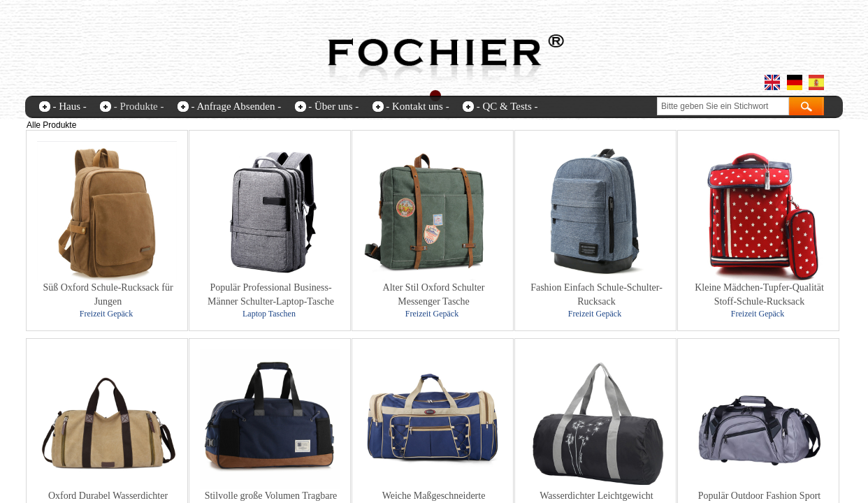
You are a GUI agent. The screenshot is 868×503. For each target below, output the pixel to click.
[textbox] (723, 106)
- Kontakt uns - (417, 106)
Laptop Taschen (269, 314)
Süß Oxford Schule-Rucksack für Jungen (108, 294)
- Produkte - (139, 106)
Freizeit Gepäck (106, 314)
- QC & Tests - (507, 106)
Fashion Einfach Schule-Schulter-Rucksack (596, 294)
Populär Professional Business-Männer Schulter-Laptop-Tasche (271, 294)
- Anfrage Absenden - (236, 106)
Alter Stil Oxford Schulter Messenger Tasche (434, 294)
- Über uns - (333, 106)
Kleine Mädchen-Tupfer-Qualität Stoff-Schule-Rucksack (759, 294)
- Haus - (70, 106)
